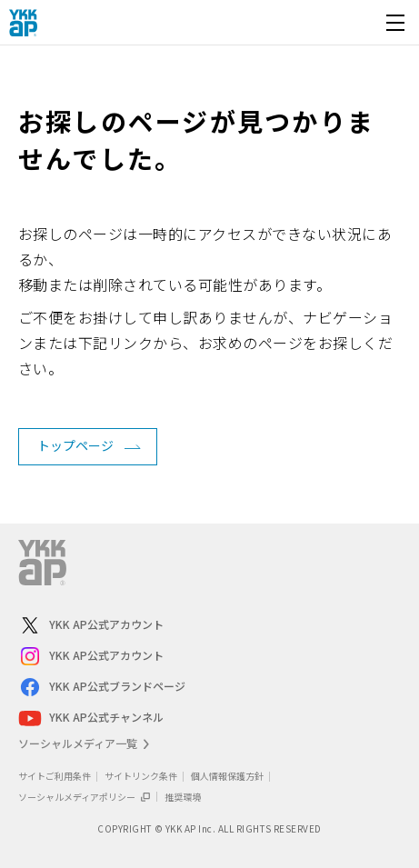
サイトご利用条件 (55, 776)
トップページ (75, 445)
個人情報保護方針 (227, 776)
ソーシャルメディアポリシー (85, 797)
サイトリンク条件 (141, 776)
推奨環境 (183, 797)
